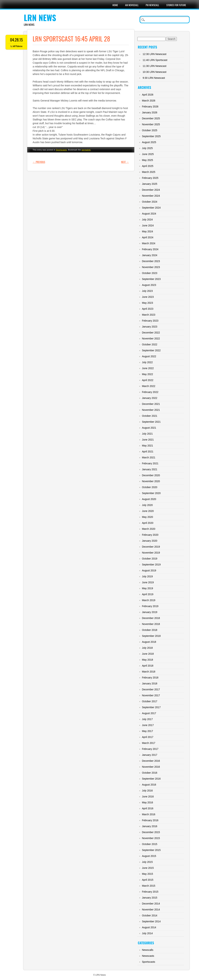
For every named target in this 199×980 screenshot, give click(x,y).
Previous (39, 162)
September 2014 (151, 921)
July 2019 (147, 576)
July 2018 (147, 648)
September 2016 (151, 779)
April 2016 (148, 808)
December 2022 (151, 333)
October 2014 (150, 915)
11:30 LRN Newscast (154, 66)
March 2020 (149, 529)
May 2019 (147, 588)
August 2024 (149, 214)
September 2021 (151, 422)
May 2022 (147, 374)
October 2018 (150, 630)
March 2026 (149, 101)
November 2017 (151, 695)
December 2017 (151, 689)
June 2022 (148, 368)
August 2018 (149, 642)
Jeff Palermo (18, 46)
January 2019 (150, 612)
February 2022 (150, 392)
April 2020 (148, 523)
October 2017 (150, 701)
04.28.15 (16, 40)
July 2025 (147, 148)
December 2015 (151, 832)
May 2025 (147, 160)
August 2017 (149, 713)
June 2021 (148, 440)
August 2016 (149, 785)
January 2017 (150, 755)
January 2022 (150, 398)
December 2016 (151, 761)
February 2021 (150, 463)
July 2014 (147, 933)
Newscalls (148, 950)
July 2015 (147, 862)
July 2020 (147, 505)
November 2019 (151, 553)
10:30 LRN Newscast (154, 72)
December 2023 (151, 261)
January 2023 (150, 327)
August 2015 (149, 856)
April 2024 (148, 237)
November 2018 (151, 624)
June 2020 (148, 511)
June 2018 (148, 654)
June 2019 (148, 582)
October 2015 (150, 844)
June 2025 (148, 154)
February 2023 (150, 321)
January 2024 (150, 255)
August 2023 (149, 285)
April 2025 (148, 166)
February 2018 (150, 678)
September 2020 (151, 493)
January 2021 (150, 469)
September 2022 (151, 350)
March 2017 (149, 743)
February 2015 (150, 892)
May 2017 (147, 731)
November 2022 (151, 339)
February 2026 (150, 107)
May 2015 (147, 874)
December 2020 (151, 475)
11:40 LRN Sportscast (155, 60)
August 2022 (149, 356)
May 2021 (147, 446)
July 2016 (147, 791)
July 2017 (147, 719)
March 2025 (149, 172)
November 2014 (151, 910)
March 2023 (149, 315)
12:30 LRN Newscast (154, 54)
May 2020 (147, 517)
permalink (86, 150)
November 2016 (151, 767)
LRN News (40, 18)
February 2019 (150, 606)
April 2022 (148, 380)
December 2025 (151, 118)
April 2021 (148, 452)
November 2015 (151, 838)
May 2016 (147, 802)
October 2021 (150, 416)
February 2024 (150, 249)
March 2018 (149, 672)
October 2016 (150, 773)
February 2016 (150, 820)
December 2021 (151, 404)
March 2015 (149, 886)
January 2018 (150, 683)
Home (115, 5)
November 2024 (151, 196)
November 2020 (151, 481)
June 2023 (148, 297)
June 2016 (148, 797)
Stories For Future (176, 5)
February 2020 (150, 535)
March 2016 (149, 814)
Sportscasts (61, 150)
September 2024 (151, 208)
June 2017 (148, 725)
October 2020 (150, 487)
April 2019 (148, 594)
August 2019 (149, 570)
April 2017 (148, 737)
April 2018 (148, 666)
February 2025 (150, 178)
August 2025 (149, 142)
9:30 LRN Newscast (154, 78)
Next (125, 162)
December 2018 (151, 618)
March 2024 (149, 243)
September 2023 (151, 279)
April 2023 (148, 309)
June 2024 (148, 225)
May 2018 (147, 660)
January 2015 (150, 898)
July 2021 (147, 434)
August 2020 (149, 499)
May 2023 (147, 303)
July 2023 (147, 291)
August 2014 (149, 927)
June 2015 (148, 868)
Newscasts (148, 956)
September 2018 (151, 636)
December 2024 (151, 190)
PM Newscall (152, 5)
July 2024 (147, 220)
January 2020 (150, 541)
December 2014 (151, 904)
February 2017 (150, 749)
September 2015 (151, 850)
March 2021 (149, 457)
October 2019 (150, 559)
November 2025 (151, 124)
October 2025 (150, 130)
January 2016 (150, 826)
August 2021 (149, 428)
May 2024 (147, 231)
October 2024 (150, 202)
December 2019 (151, 547)
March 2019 (149, 600)
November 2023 (151, 267)
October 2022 (150, 344)
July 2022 (147, 362)
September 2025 (151, 136)
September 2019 (151, 565)
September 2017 (151, 707)
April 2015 (148, 880)
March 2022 (149, 386)
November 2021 (151, 410)
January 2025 (150, 184)
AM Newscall (132, 5)
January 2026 (150, 112)
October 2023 (150, 273)
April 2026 (148, 95)
